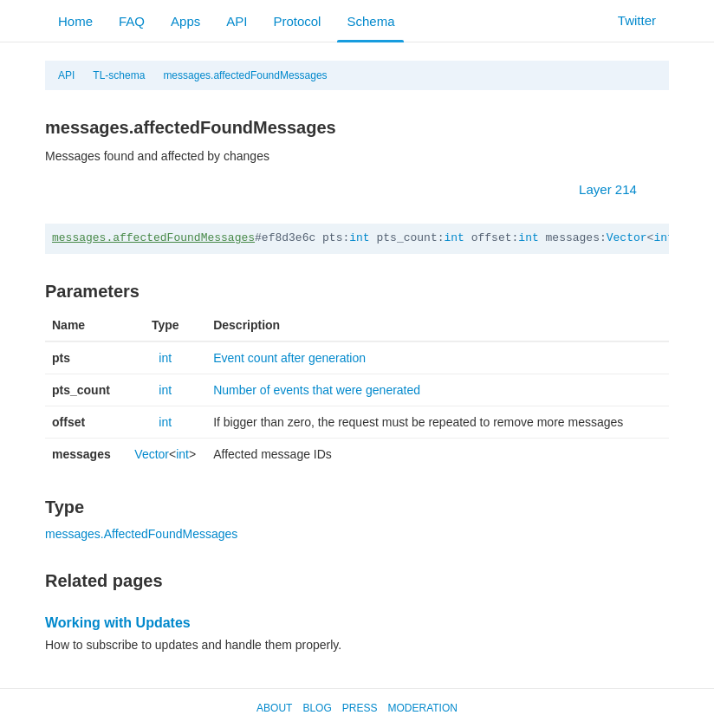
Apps (185, 21)
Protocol (297, 21)
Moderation (422, 708)
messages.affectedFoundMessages (245, 75)
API (237, 21)
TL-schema (119, 75)
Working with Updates (118, 623)
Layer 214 (617, 189)
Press (360, 708)
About (274, 708)
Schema (370, 21)
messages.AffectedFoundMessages (141, 534)
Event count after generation (289, 358)
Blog (317, 708)
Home (75, 21)
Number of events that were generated (317, 390)
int (359, 238)
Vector (627, 238)
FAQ (132, 21)
